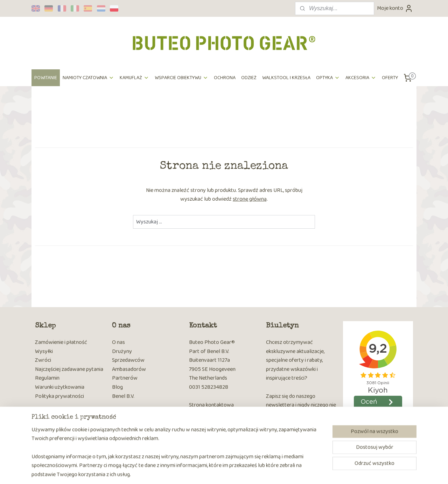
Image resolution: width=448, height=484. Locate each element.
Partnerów (125, 378)
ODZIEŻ (249, 78)
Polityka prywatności (59, 396)
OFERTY (390, 78)
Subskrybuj (284, 433)
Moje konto (395, 8)
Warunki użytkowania (60, 387)
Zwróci (43, 360)
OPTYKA (328, 78)
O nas (118, 342)
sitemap (206, 471)
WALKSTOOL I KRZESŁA (286, 78)
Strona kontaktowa (211, 405)
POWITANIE (46, 78)
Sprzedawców (128, 360)
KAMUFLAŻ (134, 78)
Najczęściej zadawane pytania (69, 369)
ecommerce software (239, 471)
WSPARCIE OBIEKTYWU (181, 78)
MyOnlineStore (290, 471)
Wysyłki (44, 351)
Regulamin (47, 378)
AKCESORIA (361, 78)
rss (217, 471)
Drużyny (122, 351)
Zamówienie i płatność (61, 342)
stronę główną (250, 199)
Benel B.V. (123, 396)
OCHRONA (225, 78)
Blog (117, 387)
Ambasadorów (129, 369)
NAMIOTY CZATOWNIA (88, 78)
